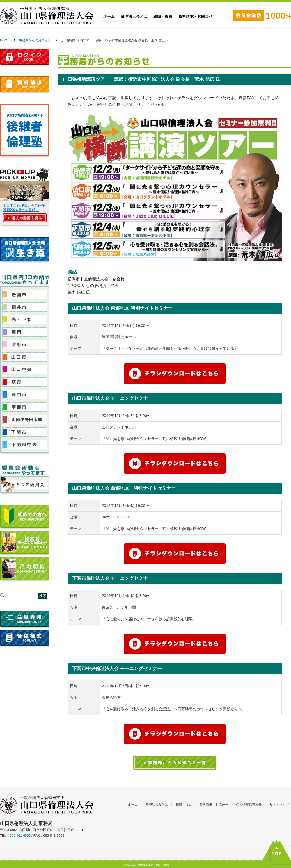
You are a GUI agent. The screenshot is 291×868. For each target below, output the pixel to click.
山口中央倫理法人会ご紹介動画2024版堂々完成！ (24, 208)
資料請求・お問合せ (195, 17)
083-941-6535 (20, 835)
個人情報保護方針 (249, 805)
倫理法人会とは (134, 17)
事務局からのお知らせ (35, 40)
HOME (5, 40)
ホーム (109, 17)
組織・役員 (163, 17)
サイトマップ (279, 805)
